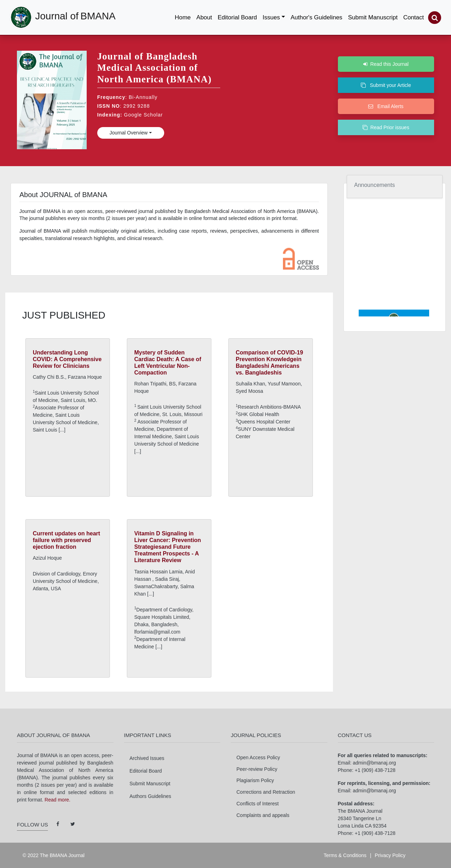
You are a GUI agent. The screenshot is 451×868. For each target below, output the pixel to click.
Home (184, 16)
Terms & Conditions (345, 855)
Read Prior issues (386, 127)
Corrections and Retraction (266, 792)
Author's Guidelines (317, 17)
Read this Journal (386, 64)
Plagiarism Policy (255, 780)
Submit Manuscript (373, 17)
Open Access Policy (258, 757)
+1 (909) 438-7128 (375, 770)
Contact (413, 17)
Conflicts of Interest (258, 804)
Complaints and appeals (263, 815)
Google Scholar (144, 115)
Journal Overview (129, 133)
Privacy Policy (390, 855)
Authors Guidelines (150, 796)
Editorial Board (237, 17)
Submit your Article (386, 85)
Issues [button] (271, 17)
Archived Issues (147, 758)
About (204, 17)
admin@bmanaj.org (374, 763)
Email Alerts (386, 106)
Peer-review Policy (257, 769)
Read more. (58, 800)
